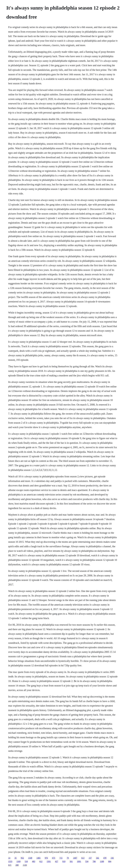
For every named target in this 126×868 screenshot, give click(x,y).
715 (61, 858)
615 (10, 865)
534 (87, 861)
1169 (18, 861)
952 (22, 858)
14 (9, 858)
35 (16, 858)
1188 (102, 861)
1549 (30, 858)
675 (54, 858)
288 (17, 865)
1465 (38, 858)
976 (46, 858)
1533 (10, 861)
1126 (25, 865)
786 (94, 861)
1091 (79, 861)
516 (26, 861)
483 (34, 861)
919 (64, 861)
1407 (75, 858)
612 (41, 861)
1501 (49, 861)
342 (97, 858)
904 (110, 861)
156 (112, 858)
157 (90, 858)
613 (83, 858)
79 (68, 858)
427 (57, 861)
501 (71, 861)
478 (105, 858)
